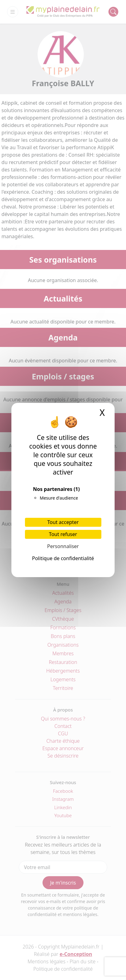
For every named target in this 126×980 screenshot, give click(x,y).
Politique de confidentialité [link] (63, 558)
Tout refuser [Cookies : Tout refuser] (63, 534)
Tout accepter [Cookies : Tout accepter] (63, 522)
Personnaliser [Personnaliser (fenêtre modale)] (63, 546)
